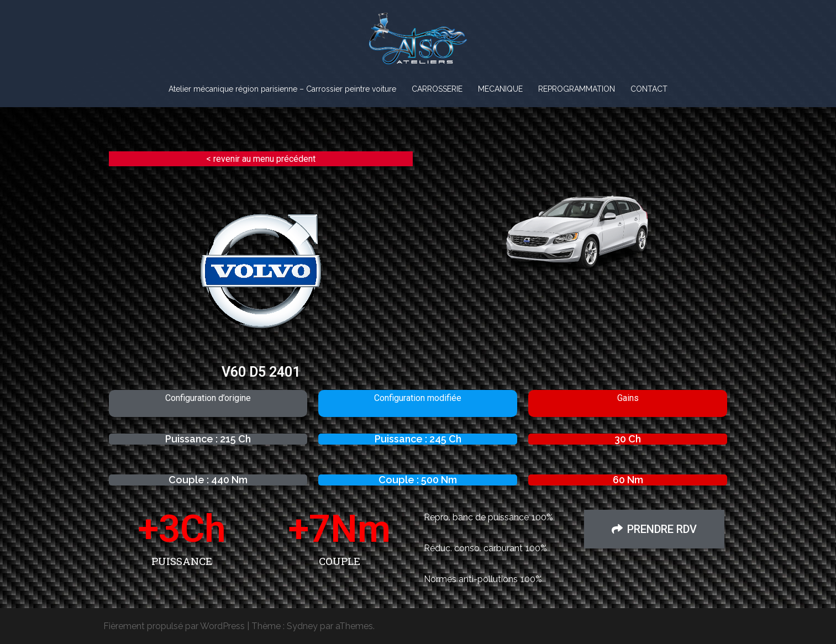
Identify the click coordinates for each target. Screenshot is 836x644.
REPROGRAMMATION (577, 89)
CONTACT (649, 89)
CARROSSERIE (437, 89)
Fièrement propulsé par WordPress (174, 626)
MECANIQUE (500, 89)
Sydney (302, 626)
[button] (654, 529)
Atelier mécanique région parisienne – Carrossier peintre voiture (282, 89)
